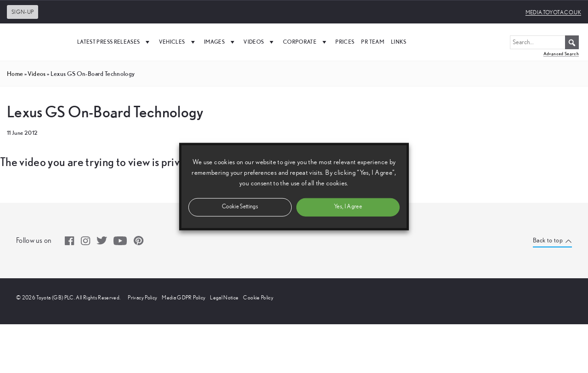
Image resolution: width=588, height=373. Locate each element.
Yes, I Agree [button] (348, 207)
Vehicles (178, 42)
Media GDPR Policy (184, 298)
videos (37, 74)
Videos (260, 42)
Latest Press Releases (115, 42)
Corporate (306, 42)
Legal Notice (224, 298)
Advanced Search (561, 54)
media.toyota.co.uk (553, 12)
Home (15, 74)
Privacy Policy (142, 298)
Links (399, 42)
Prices (345, 42)
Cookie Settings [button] (240, 207)
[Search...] (544, 42)
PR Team (372, 42)
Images (220, 42)
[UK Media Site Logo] (37, 42)
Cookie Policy (258, 298)
